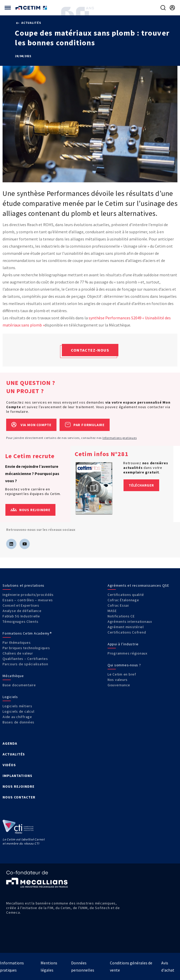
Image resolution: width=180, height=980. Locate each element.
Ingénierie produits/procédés (28, 595)
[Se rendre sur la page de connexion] (172, 8)
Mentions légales (49, 966)
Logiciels (10, 697)
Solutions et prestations (23, 585)
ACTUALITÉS (14, 754)
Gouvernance (119, 685)
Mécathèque (13, 676)
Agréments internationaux (130, 621)
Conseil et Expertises (21, 605)
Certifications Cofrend (127, 632)
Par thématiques (17, 642)
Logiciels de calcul (18, 711)
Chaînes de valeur (18, 653)
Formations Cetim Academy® (27, 633)
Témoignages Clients (20, 621)
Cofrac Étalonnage (123, 600)
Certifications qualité (126, 595)
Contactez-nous (90, 350)
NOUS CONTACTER (19, 797)
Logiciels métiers (17, 706)
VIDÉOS (9, 765)
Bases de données (18, 722)
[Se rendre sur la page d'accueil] (32, 8)
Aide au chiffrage (17, 717)
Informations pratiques (120, 438)
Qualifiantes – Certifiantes (25, 659)
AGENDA (10, 743)
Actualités (29, 23)
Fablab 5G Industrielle (21, 616)
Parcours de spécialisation (25, 664)
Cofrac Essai (118, 605)
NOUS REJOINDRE (18, 786)
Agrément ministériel (126, 627)
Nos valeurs (118, 680)
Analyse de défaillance (22, 611)
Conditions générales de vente (131, 966)
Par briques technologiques (26, 648)
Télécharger (141, 485)
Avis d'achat (168, 966)
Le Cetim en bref (122, 674)
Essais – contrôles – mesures (28, 600)
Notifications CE (121, 616)
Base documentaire (19, 685)
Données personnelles (83, 966)
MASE (112, 611)
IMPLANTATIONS (17, 776)
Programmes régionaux (127, 653)
